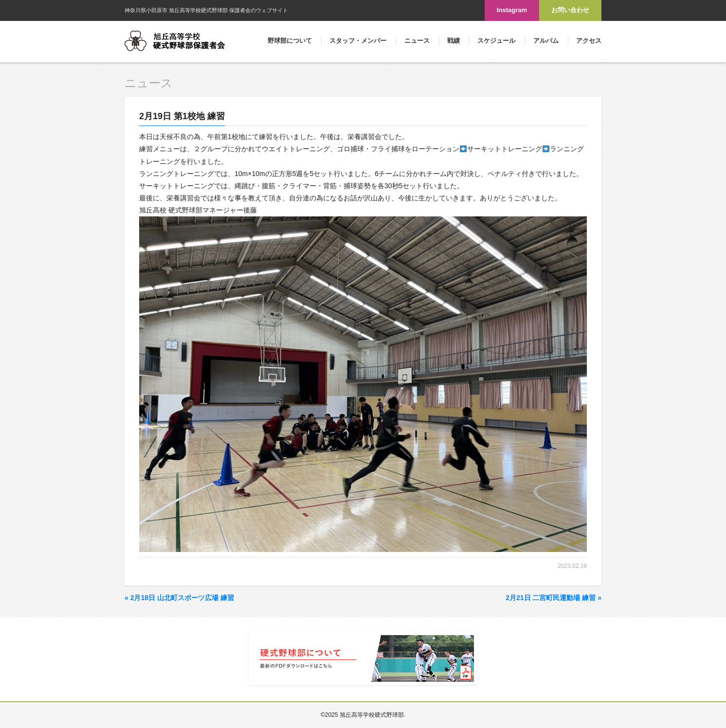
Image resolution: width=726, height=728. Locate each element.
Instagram (512, 10)
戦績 (454, 41)
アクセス (589, 41)
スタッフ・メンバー (358, 41)
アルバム (546, 41)
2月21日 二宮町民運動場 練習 (554, 598)
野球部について (290, 41)
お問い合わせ (570, 10)
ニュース (417, 41)
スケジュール (496, 41)
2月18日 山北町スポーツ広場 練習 (179, 598)
